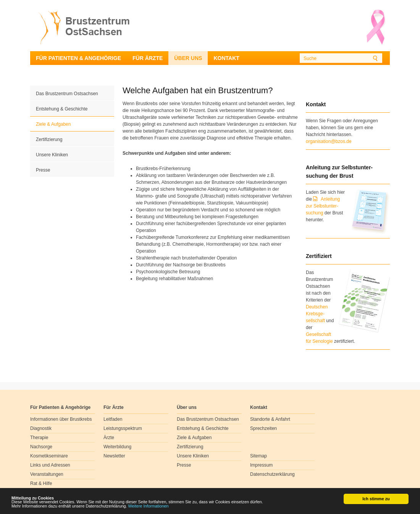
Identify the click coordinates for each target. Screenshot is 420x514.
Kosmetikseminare (49, 456)
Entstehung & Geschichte (62, 109)
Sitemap (258, 456)
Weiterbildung (117, 447)
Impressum (261, 465)
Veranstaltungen (47, 474)
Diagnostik (41, 428)
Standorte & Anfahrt (270, 419)
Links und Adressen (50, 465)
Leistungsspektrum (123, 428)
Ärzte (109, 438)
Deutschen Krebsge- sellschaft (317, 314)
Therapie (39, 438)
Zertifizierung (49, 139)
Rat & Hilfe (41, 483)
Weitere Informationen (149, 508)
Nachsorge (41, 447)
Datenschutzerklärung (272, 474)
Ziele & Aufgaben (53, 124)
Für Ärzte (148, 58)
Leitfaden (113, 419)
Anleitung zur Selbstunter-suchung (323, 206)
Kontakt (226, 58)
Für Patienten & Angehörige (78, 58)
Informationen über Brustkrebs (61, 419)
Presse (43, 170)
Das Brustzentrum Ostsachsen (67, 94)
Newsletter (114, 456)
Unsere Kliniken (52, 155)
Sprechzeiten (263, 428)
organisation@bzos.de (329, 141)
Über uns (188, 58)
